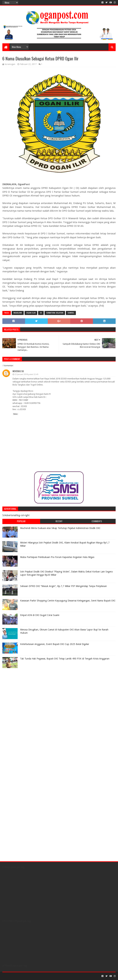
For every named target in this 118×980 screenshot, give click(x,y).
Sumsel (71, 313)
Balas (15, 414)
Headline (18, 313)
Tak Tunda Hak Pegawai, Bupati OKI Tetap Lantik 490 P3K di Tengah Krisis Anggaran (65, 659)
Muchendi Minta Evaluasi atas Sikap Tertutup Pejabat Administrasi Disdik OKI (60, 528)
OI (41, 313)
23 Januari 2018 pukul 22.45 (26, 374)
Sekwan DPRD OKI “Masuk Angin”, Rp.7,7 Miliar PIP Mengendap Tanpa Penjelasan (63, 586)
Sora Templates (21, 976)
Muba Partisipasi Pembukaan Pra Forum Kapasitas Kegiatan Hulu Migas (57, 557)
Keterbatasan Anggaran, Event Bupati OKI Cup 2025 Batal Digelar (55, 644)
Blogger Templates (41, 976)
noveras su (18, 371)
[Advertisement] (24, 691)
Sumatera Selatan (55, 313)
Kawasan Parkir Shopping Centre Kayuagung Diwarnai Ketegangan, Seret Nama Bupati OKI (68, 601)
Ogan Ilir (31, 313)
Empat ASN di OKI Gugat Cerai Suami (40, 615)
